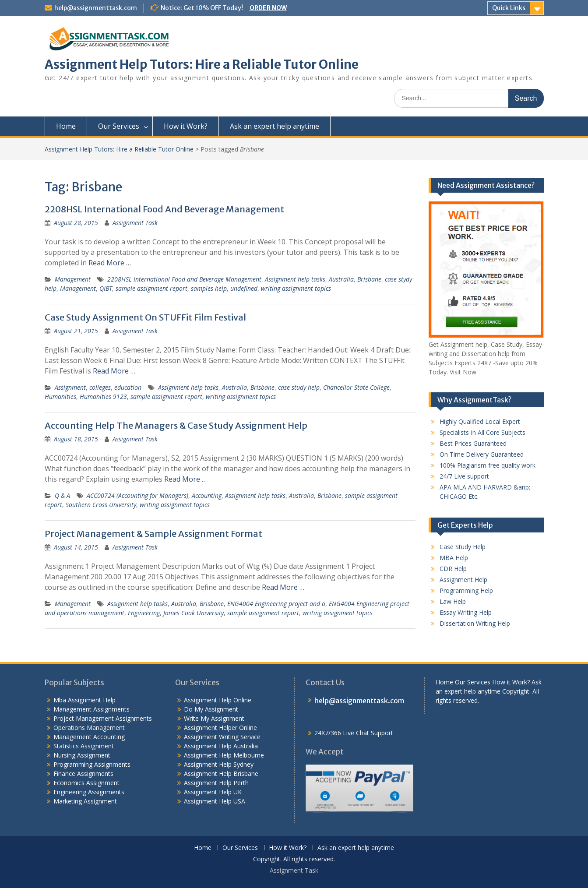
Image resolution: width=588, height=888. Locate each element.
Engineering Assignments (89, 792)
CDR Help (453, 569)
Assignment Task (135, 223)
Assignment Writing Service (222, 737)
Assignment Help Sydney (219, 764)
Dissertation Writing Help (475, 623)
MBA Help (454, 558)
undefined (244, 288)
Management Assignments (92, 709)
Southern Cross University (101, 505)
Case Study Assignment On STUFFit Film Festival (145, 317)
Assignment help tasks (295, 279)
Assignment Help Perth (216, 783)
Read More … (110, 263)
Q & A (62, 495)
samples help (209, 288)
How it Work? (186, 126)
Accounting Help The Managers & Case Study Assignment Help (176, 425)
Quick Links (509, 8)
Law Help (453, 601)
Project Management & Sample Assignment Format (153, 534)
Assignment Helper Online (220, 728)
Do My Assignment (211, 709)
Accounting (207, 495)
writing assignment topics (296, 288)
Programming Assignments (92, 764)
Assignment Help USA (215, 801)
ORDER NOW (268, 8)
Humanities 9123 (103, 396)
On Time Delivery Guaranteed (482, 454)
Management (73, 279)
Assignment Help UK (213, 792)
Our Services (119, 126)
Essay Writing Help (466, 612)
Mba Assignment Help (85, 700)
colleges (100, 387)
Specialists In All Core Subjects (482, 432)
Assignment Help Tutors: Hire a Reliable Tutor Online (202, 64)
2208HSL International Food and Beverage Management (184, 279)
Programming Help (466, 590)
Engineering (144, 613)
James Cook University (194, 613)
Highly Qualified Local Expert (480, 421)
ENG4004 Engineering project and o (276, 604)
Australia (341, 279)
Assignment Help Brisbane (221, 773)
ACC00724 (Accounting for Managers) (137, 495)
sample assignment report (151, 288)
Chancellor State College (356, 387)
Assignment (70, 387)
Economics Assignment (86, 783)
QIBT (106, 288)
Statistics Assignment (84, 746)
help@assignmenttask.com (96, 8)
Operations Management (89, 728)
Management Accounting (89, 737)
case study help (299, 387)
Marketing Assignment (85, 801)
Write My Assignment (214, 718)
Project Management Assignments (103, 718)
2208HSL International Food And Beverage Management (164, 209)
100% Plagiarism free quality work (488, 465)
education (128, 387)
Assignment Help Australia (221, 746)
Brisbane (369, 279)
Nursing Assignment (82, 755)
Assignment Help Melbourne (224, 755)
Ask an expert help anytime (275, 126)
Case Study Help (463, 547)
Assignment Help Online (218, 700)
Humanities (60, 396)
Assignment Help (463, 580)
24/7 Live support (464, 476)
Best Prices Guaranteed (473, 443)
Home (66, 126)
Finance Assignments (83, 773)
